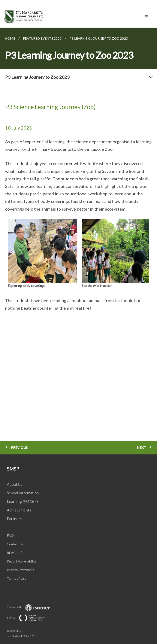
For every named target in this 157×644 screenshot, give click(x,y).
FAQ (10, 535)
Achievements (19, 510)
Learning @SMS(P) (22, 501)
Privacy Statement (20, 570)
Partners (14, 519)
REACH (13, 553)
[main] (78, 241)
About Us (15, 484)
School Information (23, 493)
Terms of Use (17, 578)
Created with (32, 607)
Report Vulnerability (22, 561)
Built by (30, 618)
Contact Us (15, 544)
